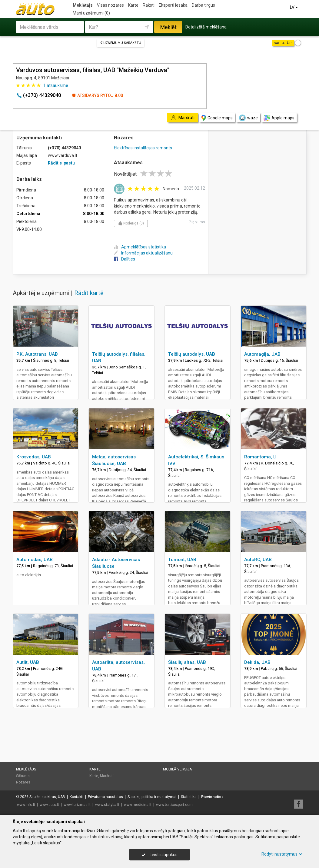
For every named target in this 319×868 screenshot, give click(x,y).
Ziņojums (197, 222)
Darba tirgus (203, 5)
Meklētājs (83, 5)
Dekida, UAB (257, 662)
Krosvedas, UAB (34, 457)
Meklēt (168, 27)
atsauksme (56, 85)
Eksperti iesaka (173, 5)
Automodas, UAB (35, 560)
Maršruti (107, 776)
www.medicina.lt (138, 805)
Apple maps (279, 118)
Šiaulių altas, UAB (187, 662)
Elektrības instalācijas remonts (143, 148)
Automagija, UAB (262, 354)
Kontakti (76, 797)
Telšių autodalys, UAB (192, 354)
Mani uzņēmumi (91, 13)
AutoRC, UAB (258, 560)
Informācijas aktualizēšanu (143, 253)
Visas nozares (110, 5)
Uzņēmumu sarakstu (121, 43)
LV (294, 7)
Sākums (23, 776)
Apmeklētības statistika (140, 247)
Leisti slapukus (159, 855)
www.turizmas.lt (77, 805)
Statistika (189, 797)
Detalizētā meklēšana (206, 27)
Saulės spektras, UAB (47, 797)
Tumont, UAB (182, 560)
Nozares (23, 782)
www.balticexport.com (174, 805)
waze (248, 118)
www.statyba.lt (107, 805)
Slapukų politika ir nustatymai (152, 797)
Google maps (217, 118)
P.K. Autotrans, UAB (37, 354)
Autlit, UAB (28, 662)
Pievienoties (212, 797)
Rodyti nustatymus (282, 854)
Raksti (149, 5)
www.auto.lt (49, 805)
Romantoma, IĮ (260, 457)
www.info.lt (26, 805)
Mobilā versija (177, 769)
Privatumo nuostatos (105, 797)
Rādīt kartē (89, 293)
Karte (133, 5)
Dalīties (125, 259)
